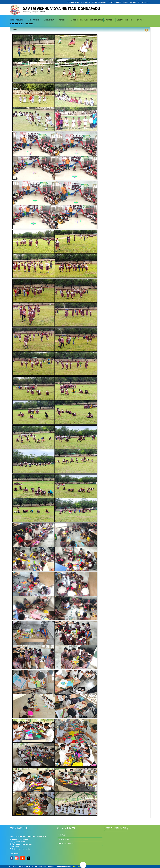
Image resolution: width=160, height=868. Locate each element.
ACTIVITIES (108, 20)
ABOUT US (20, 20)
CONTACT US (63, 839)
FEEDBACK (62, 835)
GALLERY (120, 20)
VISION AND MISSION (66, 844)
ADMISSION (75, 20)
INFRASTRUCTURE (96, 20)
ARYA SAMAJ (85, 2)
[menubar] (80, 22)
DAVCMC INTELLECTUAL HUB (140, 2)
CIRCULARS (84, 20)
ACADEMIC (63, 20)
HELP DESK (128, 20)
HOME (12, 20)
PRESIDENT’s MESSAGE (99, 2)
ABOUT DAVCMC (73, 2)
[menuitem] (12, 20)
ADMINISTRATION (33, 20)
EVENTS (140, 20)
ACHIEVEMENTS (49, 20)
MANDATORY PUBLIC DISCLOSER (21, 24)
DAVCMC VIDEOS (115, 2)
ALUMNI (125, 2)
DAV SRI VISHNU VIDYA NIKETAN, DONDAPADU (61, 9)
